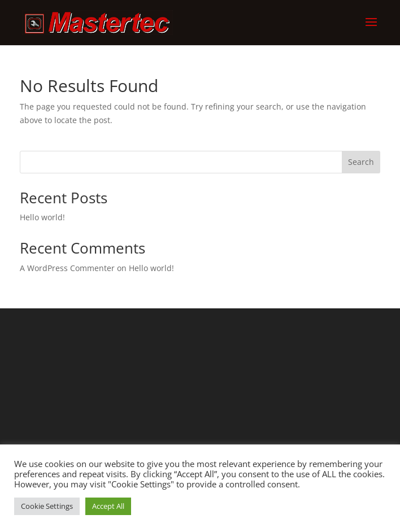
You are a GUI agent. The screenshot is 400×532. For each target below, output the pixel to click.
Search (361, 162)
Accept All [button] (108, 506)
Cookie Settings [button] (47, 506)
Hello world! (42, 217)
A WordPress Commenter (67, 268)
